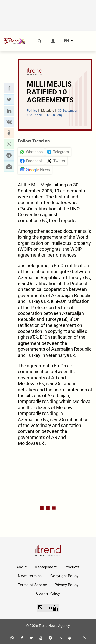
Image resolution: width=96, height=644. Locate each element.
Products (72, 567)
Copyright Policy (64, 576)
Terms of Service (32, 585)
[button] (9, 88)
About (22, 567)
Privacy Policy (66, 585)
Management (45, 567)
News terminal (30, 576)
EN (66, 41)
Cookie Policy (48, 593)
